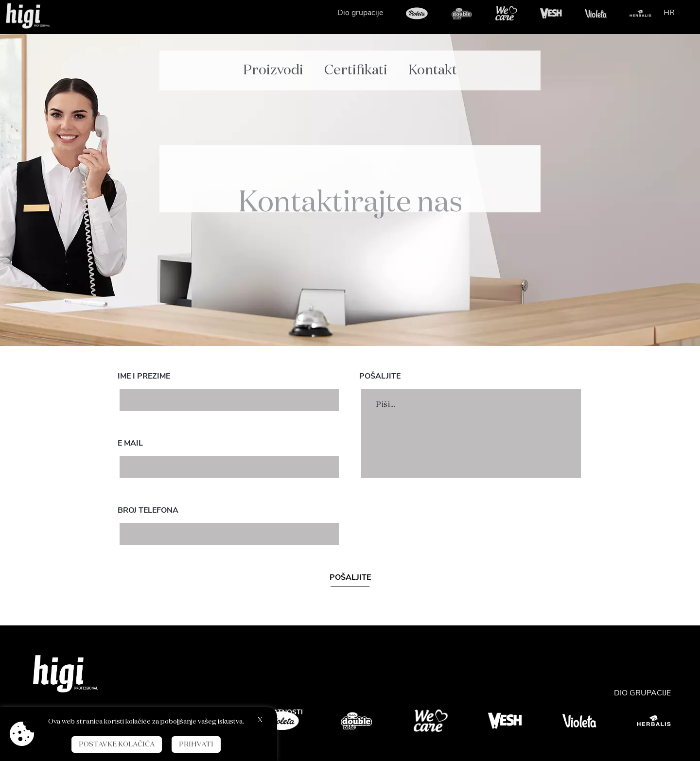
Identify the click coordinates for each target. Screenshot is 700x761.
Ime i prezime (144, 376)
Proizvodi (273, 64)
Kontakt (433, 64)
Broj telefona (148, 510)
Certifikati (356, 64)
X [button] (260, 720)
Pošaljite (380, 376)
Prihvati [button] (196, 744)
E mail (130, 443)
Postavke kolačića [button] (117, 744)
